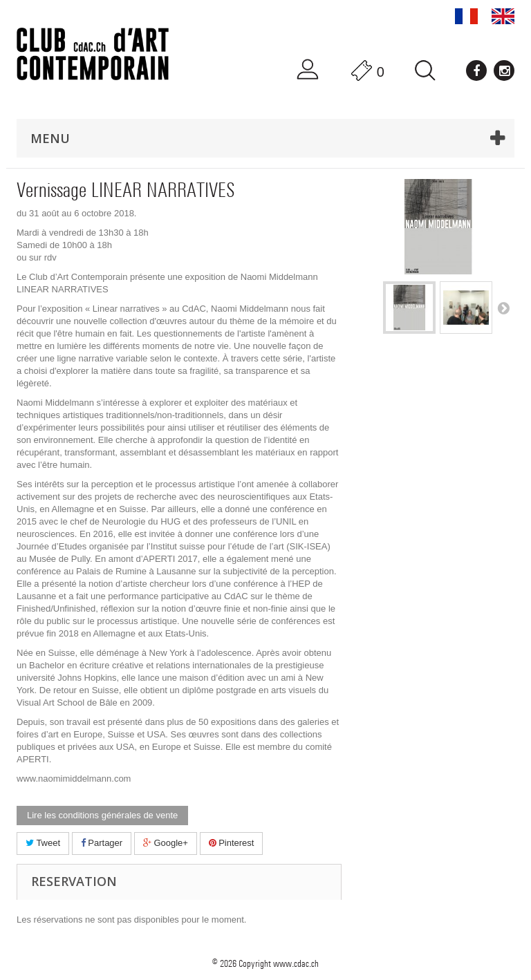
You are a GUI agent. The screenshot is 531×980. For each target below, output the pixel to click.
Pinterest (232, 843)
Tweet (43, 843)
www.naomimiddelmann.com (74, 779)
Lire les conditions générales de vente (102, 815)
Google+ (166, 843)
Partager (102, 843)
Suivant (503, 308)
